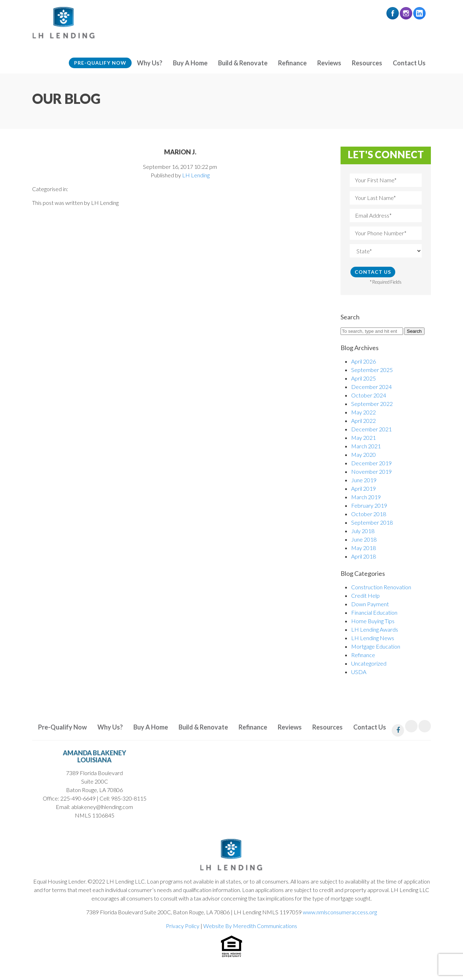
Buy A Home (190, 63)
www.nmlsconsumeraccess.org (340, 912)
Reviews (329, 63)
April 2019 (363, 488)
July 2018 (363, 531)
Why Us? (150, 63)
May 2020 (363, 454)
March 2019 (366, 497)
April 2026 (363, 361)
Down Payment (370, 604)
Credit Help (365, 595)
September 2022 (372, 404)
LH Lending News (373, 638)
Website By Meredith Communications (250, 926)
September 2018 (372, 522)
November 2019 (371, 471)
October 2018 (369, 514)
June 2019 (364, 480)
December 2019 (371, 463)
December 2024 (371, 387)
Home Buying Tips (373, 621)
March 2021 (366, 446)
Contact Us (409, 63)
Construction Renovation (381, 587)
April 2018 (363, 556)
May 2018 (363, 548)
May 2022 (363, 412)
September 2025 (372, 370)
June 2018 (364, 539)
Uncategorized (369, 663)
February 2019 (369, 505)
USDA (359, 672)
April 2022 (363, 421)
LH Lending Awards (375, 629)
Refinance (292, 63)
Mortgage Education (376, 646)
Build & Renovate (243, 63)
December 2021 (371, 429)
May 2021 (363, 438)
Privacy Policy (183, 926)
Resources (367, 63)
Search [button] (414, 331)
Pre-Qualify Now (100, 63)
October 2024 (369, 395)
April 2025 (363, 378)
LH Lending (196, 175)
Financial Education (374, 612)
